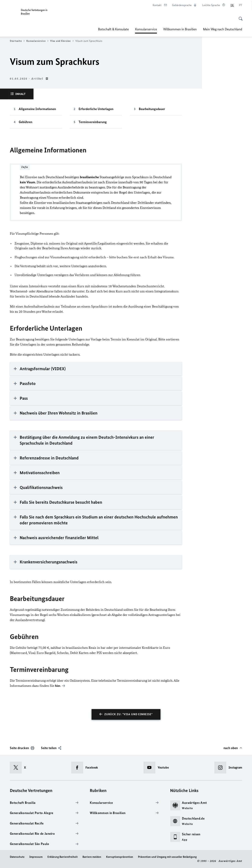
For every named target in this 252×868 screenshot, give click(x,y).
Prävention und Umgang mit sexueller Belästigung (167, 857)
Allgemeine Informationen (37, 109)
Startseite (17, 41)
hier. (58, 686)
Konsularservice (146, 29)
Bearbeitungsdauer (152, 109)
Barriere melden (92, 857)
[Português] (241, 5)
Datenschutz (17, 857)
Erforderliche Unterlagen (96, 109)
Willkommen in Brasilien (180, 29)
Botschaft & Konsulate (113, 29)
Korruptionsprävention (120, 857)
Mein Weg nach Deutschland (223, 29)
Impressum (36, 857)
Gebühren (25, 122)
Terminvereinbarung (93, 122)
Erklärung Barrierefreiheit (63, 857)
